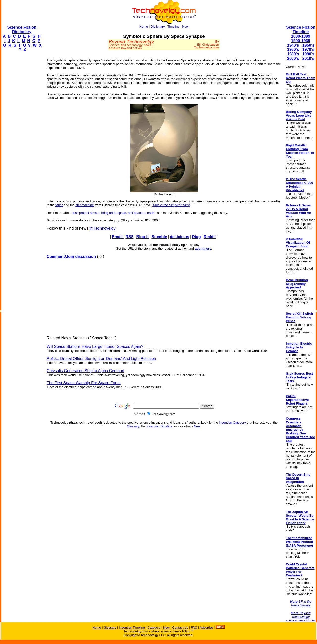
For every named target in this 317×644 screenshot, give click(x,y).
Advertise (206, 628)
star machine (84, 205)
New (185, 27)
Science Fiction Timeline (301, 30)
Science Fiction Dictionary (22, 30)
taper (59, 205)
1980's (293, 54)
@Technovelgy (102, 228)
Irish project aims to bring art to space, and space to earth (113, 213)
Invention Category (232, 422)
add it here (203, 249)
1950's (308, 45)
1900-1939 (301, 41)
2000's (293, 59)
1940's (293, 45)
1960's (293, 50)
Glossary (133, 426)
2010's (308, 59)
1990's (308, 54)
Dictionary (158, 27)
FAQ (194, 628)
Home (144, 27)
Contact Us (180, 628)
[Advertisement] (21, 130)
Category (154, 628)
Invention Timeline (159, 426)
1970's (308, 50)
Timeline (173, 27)
